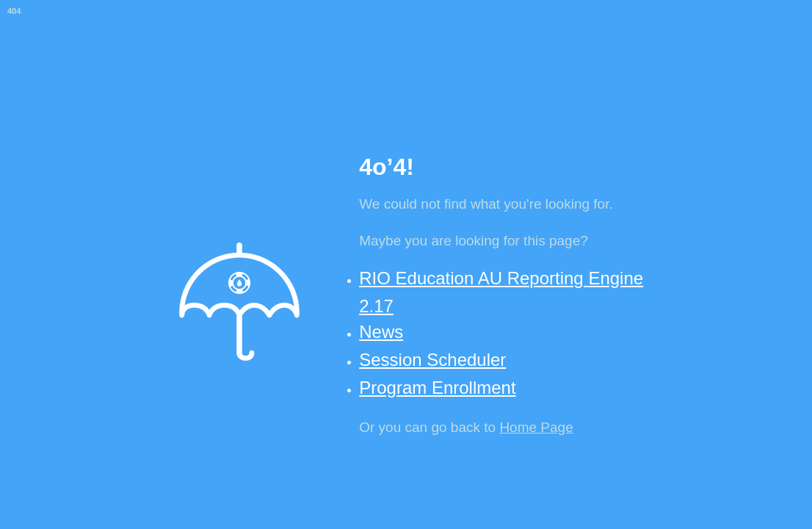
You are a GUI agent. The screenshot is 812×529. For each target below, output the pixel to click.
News (381, 332)
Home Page (536, 427)
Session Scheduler (432, 360)
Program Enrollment (437, 388)
